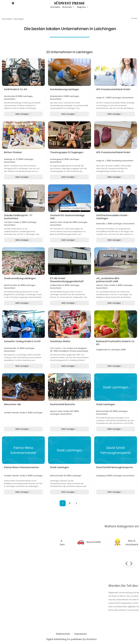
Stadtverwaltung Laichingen (20, 278)
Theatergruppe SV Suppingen (67, 152)
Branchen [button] (67, 7)
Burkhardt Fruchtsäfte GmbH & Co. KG (116, 343)
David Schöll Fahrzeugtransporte (115, 467)
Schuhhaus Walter (60, 341)
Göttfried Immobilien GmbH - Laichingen (112, 217)
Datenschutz (63, 634)
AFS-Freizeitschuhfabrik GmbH (113, 89)
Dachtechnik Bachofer (63, 404)
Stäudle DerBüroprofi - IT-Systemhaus (18, 217)
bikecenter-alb (12, 404)
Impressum (81, 634)
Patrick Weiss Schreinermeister (22, 467)
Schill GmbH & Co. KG (16, 89)
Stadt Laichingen (106, 404)
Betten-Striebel (13, 152)
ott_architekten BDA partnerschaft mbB (108, 280)
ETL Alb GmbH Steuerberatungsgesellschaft (67, 280)
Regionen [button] (82, 7)
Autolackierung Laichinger (65, 89)
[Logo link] (69, 3)
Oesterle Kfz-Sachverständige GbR (67, 217)
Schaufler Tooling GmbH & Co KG (22, 341)
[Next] (76, 503)
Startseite (55, 7)
